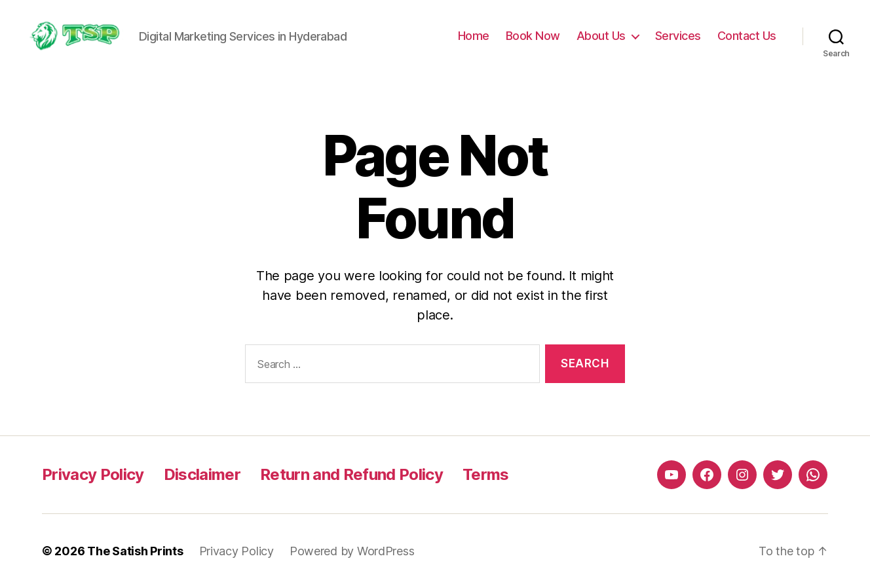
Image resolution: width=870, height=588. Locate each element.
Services (678, 36)
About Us (601, 36)
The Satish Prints (135, 551)
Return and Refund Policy (351, 474)
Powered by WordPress (352, 551)
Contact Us (747, 36)
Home (474, 36)
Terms (486, 474)
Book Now (533, 36)
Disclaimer (202, 474)
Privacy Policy (93, 474)
